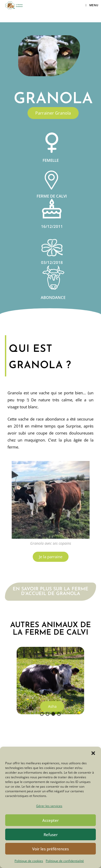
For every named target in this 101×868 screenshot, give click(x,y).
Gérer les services (49, 806)
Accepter (50, 820)
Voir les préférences (50, 849)
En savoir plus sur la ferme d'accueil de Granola (50, 591)
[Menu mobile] (92, 5)
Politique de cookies (29, 861)
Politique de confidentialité (65, 861)
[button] (93, 753)
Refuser (51, 835)
